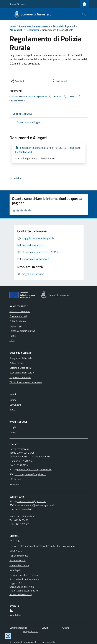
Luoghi (13, 427)
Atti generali (16, 30)
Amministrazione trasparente (34, 26)
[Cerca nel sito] (83, 14)
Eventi (13, 432)
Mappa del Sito (31, 631)
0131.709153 (26, 461)
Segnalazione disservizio (22, 587)
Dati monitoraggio (18, 628)
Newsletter (15, 615)
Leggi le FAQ (16, 583)
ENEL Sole (15, 541)
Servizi (45, 628)
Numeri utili (15, 484)
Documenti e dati (18, 316)
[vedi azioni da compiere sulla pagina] (59, 81)
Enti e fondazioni (18, 321)
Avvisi (12, 410)
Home (13, 26)
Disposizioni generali (64, 26)
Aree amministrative (20, 311)
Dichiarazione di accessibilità (24, 575)
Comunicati (15, 405)
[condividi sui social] (17, 81)
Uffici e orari (15, 479)
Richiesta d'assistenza (21, 594)
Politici (13, 336)
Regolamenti (32, 30)
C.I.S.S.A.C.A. (16, 551)
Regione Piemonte (18, 4)
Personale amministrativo (22, 331)
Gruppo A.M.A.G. (18, 560)
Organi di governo (18, 326)
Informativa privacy (19, 565)
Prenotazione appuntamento (24, 591)
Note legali (15, 570)
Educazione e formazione (22, 373)
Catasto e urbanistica (20, 368)
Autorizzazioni (16, 363)
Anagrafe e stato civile (21, 358)
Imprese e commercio (20, 377)
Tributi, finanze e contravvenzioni (26, 382)
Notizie (13, 400)
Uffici (12, 340)
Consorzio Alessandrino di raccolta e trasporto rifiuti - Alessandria (42, 546)
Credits (66, 628)
